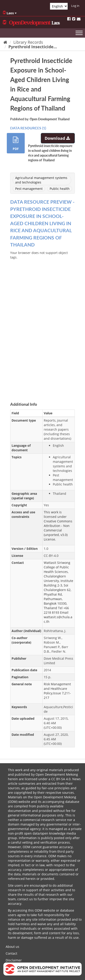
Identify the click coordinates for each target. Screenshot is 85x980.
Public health (60, 189)
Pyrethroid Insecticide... (33, 47)
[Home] (5, 42)
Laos (10, 13)
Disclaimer (14, 960)
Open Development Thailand (50, 119)
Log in (75, 6)
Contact (11, 953)
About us (12, 947)
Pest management (29, 189)
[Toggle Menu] (79, 33)
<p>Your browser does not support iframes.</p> (42, 323)
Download (58, 138)
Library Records (28, 42)
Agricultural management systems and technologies (41, 180)
